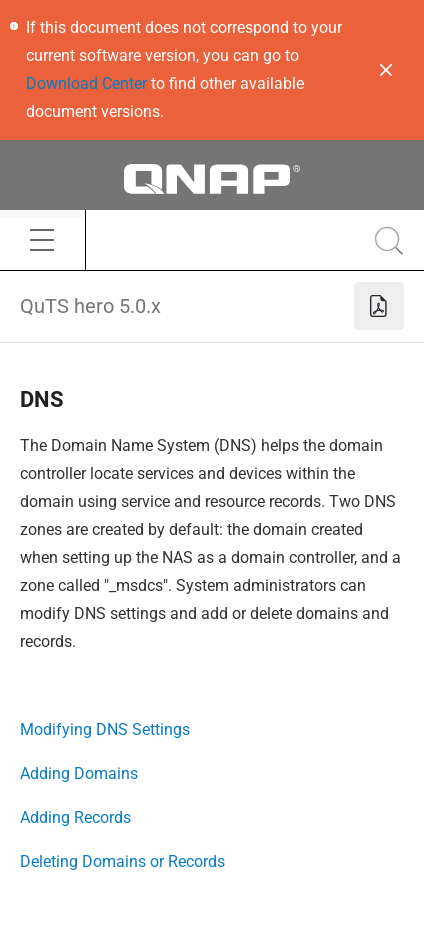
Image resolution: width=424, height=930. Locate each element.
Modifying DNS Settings (105, 729)
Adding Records (75, 817)
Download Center (86, 83)
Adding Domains (79, 773)
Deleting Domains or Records (122, 861)
